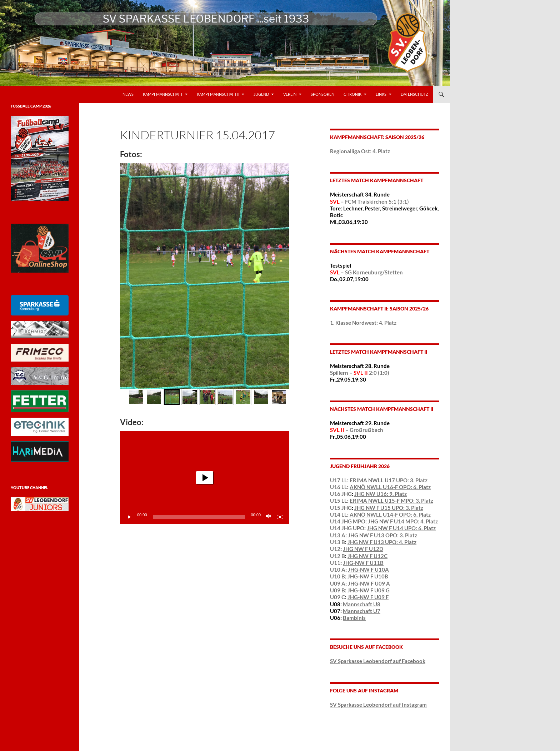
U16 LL (339, 487)
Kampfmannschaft (163, 94)
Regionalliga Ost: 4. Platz (360, 151)
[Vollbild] (280, 517)
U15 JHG (341, 508)
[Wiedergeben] (129, 517)
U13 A (338, 535)
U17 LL (339, 480)
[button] (205, 478)
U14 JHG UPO (347, 528)
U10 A (338, 570)
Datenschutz (414, 94)
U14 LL (339, 514)
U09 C (337, 597)
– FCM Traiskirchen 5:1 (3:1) (369, 202)
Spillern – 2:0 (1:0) (360, 373)
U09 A (338, 583)
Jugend (261, 94)
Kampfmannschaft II (218, 94)
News (128, 94)
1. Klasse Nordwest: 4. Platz (363, 323)
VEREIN (290, 94)
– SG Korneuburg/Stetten (366, 272)
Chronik (352, 94)
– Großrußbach (357, 430)
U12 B (337, 556)
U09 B (337, 590)
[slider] (199, 517)
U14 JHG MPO (348, 521)
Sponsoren (322, 94)
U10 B (337, 576)
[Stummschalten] (269, 517)
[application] (205, 478)
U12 (335, 549)
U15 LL (339, 501)
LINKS (381, 94)
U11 (335, 563)
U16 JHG (341, 494)
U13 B (337, 542)
